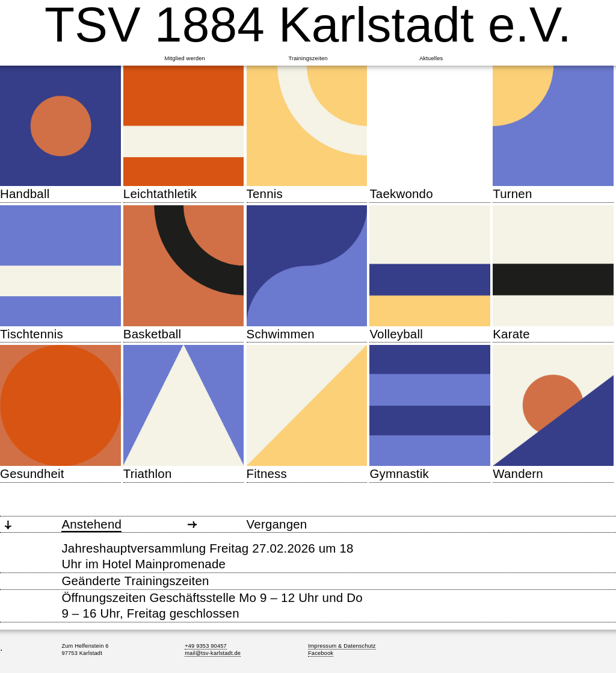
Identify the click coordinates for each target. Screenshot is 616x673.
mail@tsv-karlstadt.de (213, 653)
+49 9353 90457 (206, 646)
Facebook (321, 653)
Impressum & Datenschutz (342, 646)
